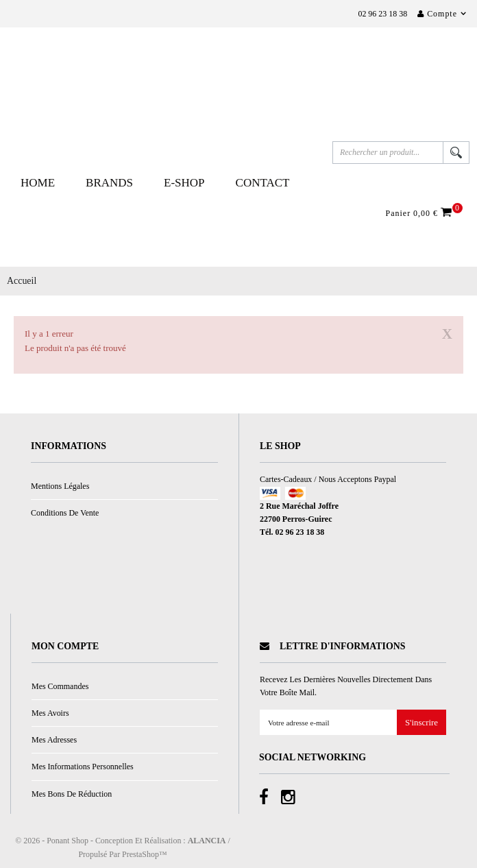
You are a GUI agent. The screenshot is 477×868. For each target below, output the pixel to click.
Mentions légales (60, 486)
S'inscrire (421, 723)
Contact (263, 183)
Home (38, 183)
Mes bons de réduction (72, 794)
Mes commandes (60, 686)
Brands (109, 183)
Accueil (22, 281)
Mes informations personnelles (83, 767)
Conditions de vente (65, 513)
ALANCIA (207, 841)
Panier (421, 213)
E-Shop (184, 183)
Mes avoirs (50, 713)
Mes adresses (54, 740)
